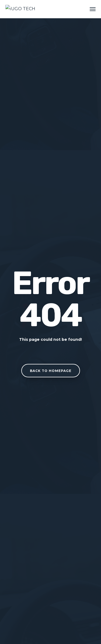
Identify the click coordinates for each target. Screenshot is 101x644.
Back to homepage (51, 371)
